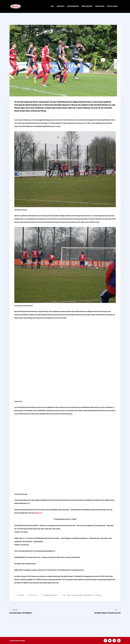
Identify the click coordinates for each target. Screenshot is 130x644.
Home (52, 6)
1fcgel (69, 595)
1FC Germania (98, 595)
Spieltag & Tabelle (113, 6)
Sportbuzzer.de (38, 513)
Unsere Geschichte (87, 6)
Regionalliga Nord (48, 595)
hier (29, 503)
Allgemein (55, 595)
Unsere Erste (61, 6)
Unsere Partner (100, 6)
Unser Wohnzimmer (73, 6)
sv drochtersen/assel (77, 595)
